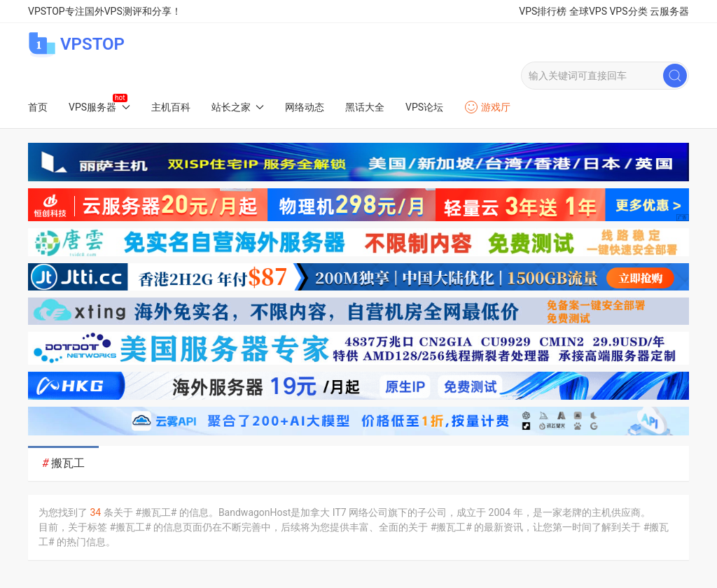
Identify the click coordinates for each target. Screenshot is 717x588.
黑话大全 (365, 107)
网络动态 (305, 107)
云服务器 (669, 11)
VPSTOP (76, 44)
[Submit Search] (675, 76)
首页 (38, 107)
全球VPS (588, 11)
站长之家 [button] (238, 107)
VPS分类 (628, 11)
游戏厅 (487, 107)
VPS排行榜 (543, 11)
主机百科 (171, 107)
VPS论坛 (424, 107)
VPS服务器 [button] (99, 107)
